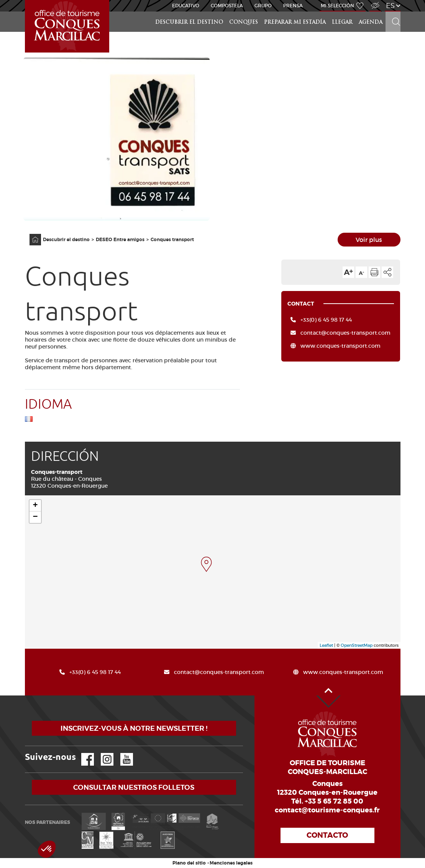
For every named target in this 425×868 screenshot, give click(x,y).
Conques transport (172, 240)
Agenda (371, 22)
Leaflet (326, 645)
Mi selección (337, 6)
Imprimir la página (374, 272)
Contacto (327, 835)
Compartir (387, 272)
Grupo (263, 6)
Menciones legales (231, 863)
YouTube (122, 753)
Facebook (83, 753)
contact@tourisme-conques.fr (327, 810)
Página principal (31, 234)
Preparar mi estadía (295, 22)
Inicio (26, 0)
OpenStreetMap (357, 645)
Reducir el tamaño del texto (361, 272)
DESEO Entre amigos (120, 240)
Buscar (393, 12)
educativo (186, 6)
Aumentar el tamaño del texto (348, 272)
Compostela (227, 6)
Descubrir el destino (189, 22)
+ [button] (35, 506)
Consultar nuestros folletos (134, 787)
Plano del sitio (189, 863)
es (390, 6)
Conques (244, 22)
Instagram (102, 753)
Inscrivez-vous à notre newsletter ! (134, 728)
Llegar (342, 22)
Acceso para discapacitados (375, 1)
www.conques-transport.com (340, 346)
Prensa (293, 6)
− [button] (35, 517)
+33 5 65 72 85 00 (334, 801)
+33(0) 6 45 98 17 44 (326, 320)
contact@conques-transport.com (345, 333)
